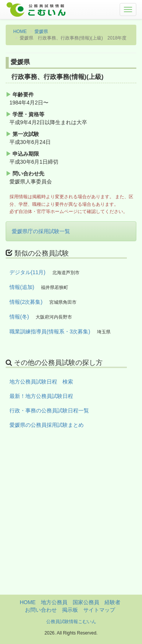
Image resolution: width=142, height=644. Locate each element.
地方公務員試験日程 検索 (41, 382)
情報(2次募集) (26, 302)
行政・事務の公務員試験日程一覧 (49, 410)
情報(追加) (22, 287)
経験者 (112, 602)
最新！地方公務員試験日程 (41, 396)
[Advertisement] (71, 523)
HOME (20, 32)
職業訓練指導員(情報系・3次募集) (50, 331)
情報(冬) (19, 317)
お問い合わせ (41, 610)
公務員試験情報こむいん (71, 622)
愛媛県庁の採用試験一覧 (41, 231)
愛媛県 (41, 32)
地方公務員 (54, 602)
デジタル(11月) (27, 272)
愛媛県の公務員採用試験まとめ (47, 425)
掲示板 (70, 610)
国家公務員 (86, 602)
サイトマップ (99, 610)
